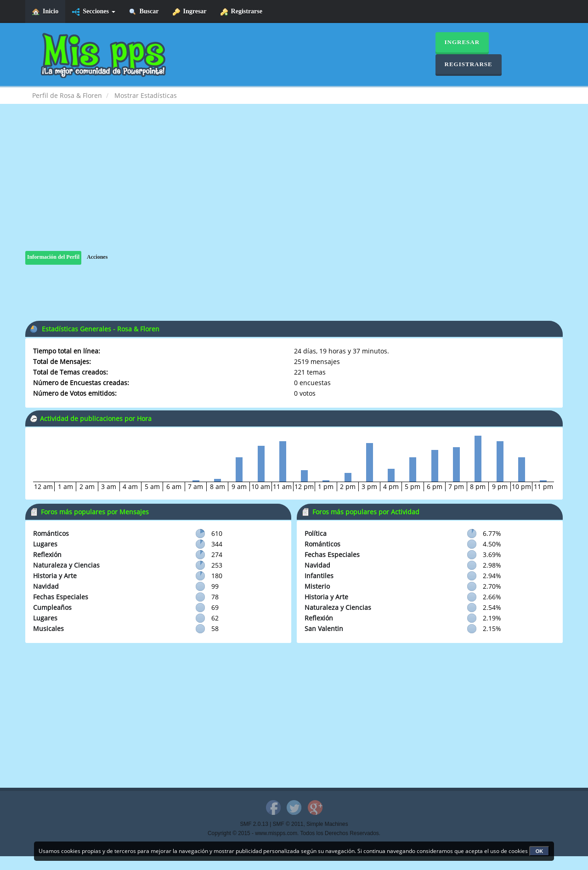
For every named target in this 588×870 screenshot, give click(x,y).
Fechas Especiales (61, 597)
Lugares (45, 544)
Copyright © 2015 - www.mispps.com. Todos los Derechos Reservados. (294, 833)
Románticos (51, 533)
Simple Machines (327, 824)
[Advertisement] (294, 187)
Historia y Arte (55, 576)
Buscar (144, 12)
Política (316, 533)
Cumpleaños (52, 607)
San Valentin (324, 628)
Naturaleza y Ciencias (66, 565)
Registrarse (241, 12)
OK (540, 851)
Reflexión (47, 554)
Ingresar (190, 12)
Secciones (93, 12)
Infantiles (319, 576)
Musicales (48, 628)
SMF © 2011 (288, 824)
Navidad (46, 586)
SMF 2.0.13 (254, 824)
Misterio (317, 586)
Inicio (45, 12)
